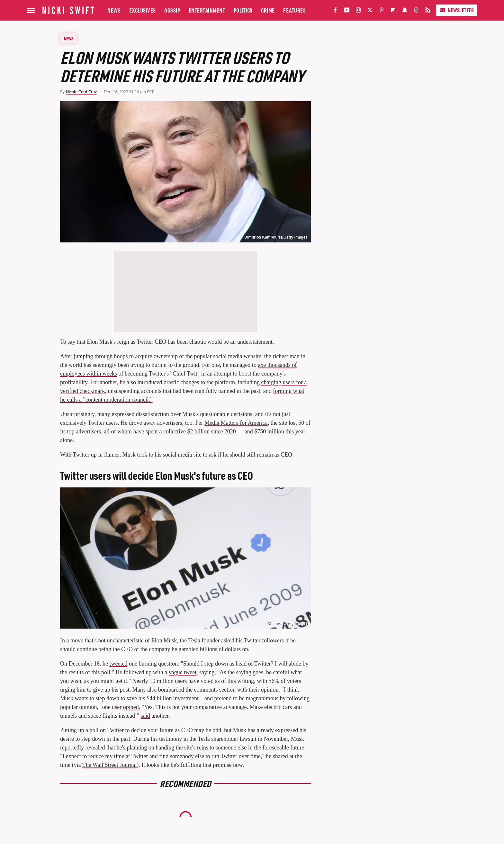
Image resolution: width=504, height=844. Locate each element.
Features (294, 10)
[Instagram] (358, 11)
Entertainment (207, 10)
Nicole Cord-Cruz (81, 92)
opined (131, 707)
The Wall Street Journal (110, 765)
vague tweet (183, 672)
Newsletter (457, 10)
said (145, 716)
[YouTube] (347, 11)
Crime (268, 10)
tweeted (118, 664)
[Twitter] (370, 11)
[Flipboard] (393, 11)
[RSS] (428, 11)
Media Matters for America (236, 423)
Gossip (172, 10)
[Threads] (416, 11)
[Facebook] (335, 11)
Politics (243, 10)
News (114, 10)
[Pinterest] (382, 11)
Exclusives (143, 10)
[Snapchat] (405, 11)
